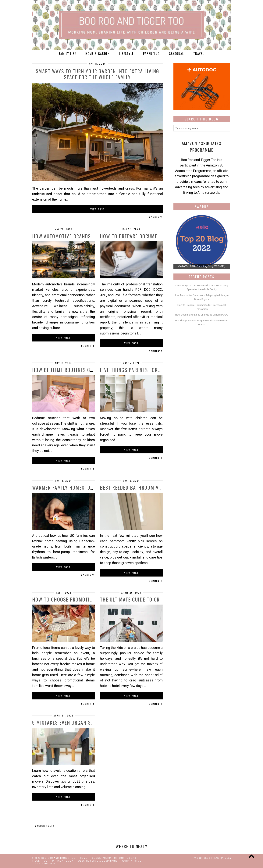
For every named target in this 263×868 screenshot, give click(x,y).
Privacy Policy (63, 861)
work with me (132, 861)
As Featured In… (46, 864)
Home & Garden (98, 54)
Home (84, 858)
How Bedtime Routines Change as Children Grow (91, 370)
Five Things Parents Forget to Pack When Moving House (202, 323)
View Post (98, 209)
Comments (156, 217)
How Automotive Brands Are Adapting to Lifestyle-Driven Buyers (202, 297)
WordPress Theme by (213, 858)
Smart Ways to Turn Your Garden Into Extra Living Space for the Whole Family (98, 74)
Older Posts (44, 826)
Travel (199, 54)
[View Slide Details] (202, 241)
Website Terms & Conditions (98, 861)
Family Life (68, 54)
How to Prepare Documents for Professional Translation (202, 307)
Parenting (151, 54)
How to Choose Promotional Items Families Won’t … (95, 599)
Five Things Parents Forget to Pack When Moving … (162, 370)
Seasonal (176, 54)
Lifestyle (126, 54)
